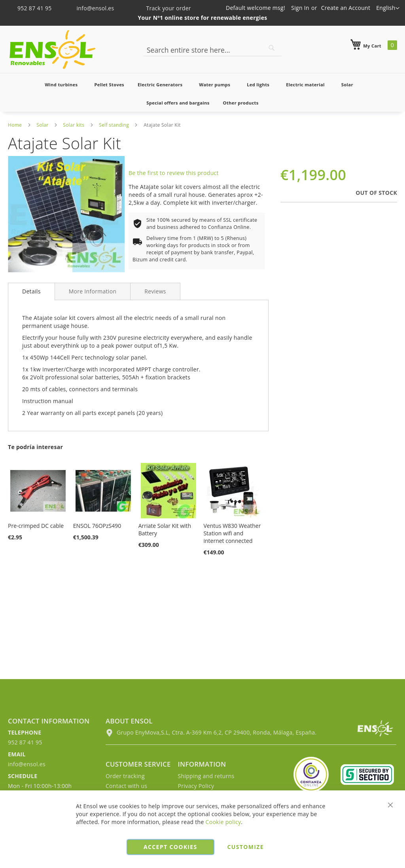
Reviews (155, 291)
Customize (246, 847)
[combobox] (212, 50)
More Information (93, 291)
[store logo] (52, 49)
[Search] (272, 48)
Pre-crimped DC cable (36, 526)
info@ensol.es (91, 8)
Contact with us (126, 786)
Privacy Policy (196, 786)
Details (31, 291)
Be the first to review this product (174, 173)
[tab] (31, 291)
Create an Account (346, 8)
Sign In (300, 8)
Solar (42, 125)
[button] (388, 8)
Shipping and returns (206, 776)
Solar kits (74, 125)
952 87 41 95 (31, 8)
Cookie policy (223, 822)
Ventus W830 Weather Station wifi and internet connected (232, 533)
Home (15, 125)
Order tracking (125, 776)
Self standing (114, 125)
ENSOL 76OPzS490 (97, 526)
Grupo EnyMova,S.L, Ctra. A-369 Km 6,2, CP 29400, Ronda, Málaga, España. (211, 732)
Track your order (163, 8)
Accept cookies (170, 847)
